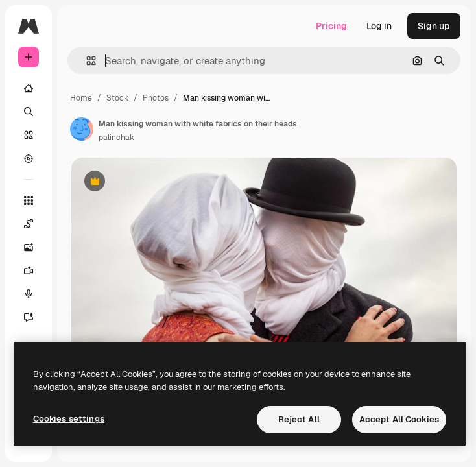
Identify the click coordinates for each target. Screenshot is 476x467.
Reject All (299, 419)
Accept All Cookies (399, 419)
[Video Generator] (35, 270)
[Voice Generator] (35, 294)
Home (81, 98)
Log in (379, 26)
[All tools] (29, 200)
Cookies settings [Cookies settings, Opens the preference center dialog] (69, 419)
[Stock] (29, 135)
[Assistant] (35, 317)
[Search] (29, 112)
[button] (86, 61)
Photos (156, 98)
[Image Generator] (35, 247)
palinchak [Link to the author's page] (116, 138)
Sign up (434, 26)
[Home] (29, 88)
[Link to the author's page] (82, 129)
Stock (117, 98)
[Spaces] (35, 224)
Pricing (331, 26)
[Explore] (29, 158)
